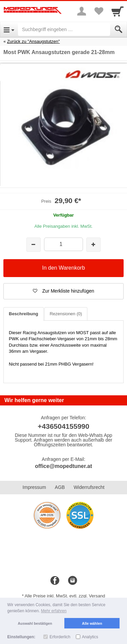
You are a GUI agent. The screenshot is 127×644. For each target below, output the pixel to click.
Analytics (90, 637)
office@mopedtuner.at (63, 466)
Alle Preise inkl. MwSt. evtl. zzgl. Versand (65, 596)
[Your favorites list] (99, 11)
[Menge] (63, 244)
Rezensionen (66, 314)
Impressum (34, 487)
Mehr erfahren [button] (54, 611)
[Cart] (118, 11)
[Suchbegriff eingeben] (64, 29)
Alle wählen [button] (92, 623)
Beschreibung (24, 314)
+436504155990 (63, 426)
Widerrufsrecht (89, 487)
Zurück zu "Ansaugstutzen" (34, 41)
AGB (60, 487)
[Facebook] (55, 581)
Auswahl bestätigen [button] (35, 623)
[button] (63, 291)
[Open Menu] (9, 29)
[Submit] (119, 29)
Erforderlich (60, 637)
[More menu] (82, 11)
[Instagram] (72, 581)
